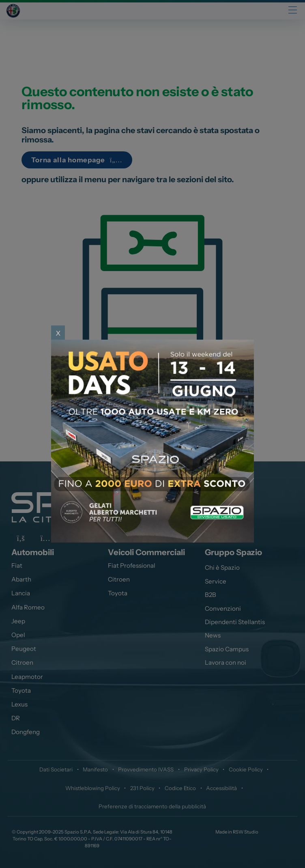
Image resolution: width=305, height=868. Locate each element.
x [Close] (58, 332)
